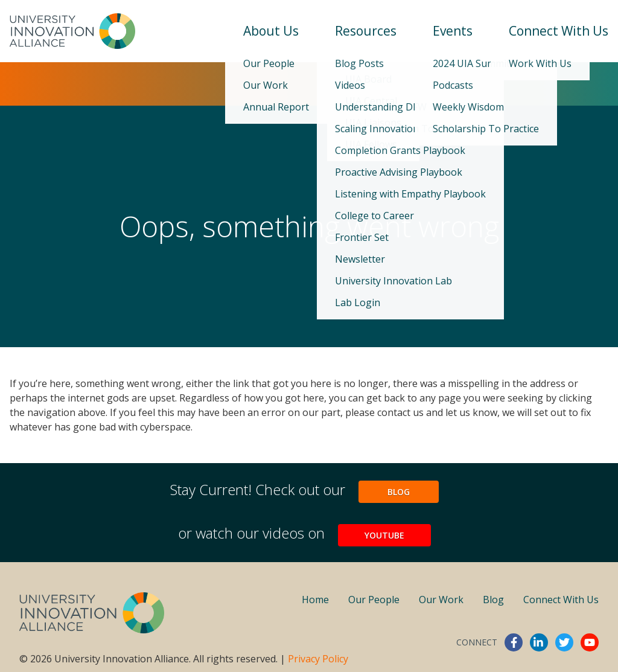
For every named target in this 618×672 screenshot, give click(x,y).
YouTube (384, 535)
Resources (366, 31)
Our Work (441, 600)
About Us (271, 31)
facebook (514, 642)
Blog (399, 492)
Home (315, 600)
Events (453, 31)
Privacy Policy (318, 659)
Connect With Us (559, 31)
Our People (374, 600)
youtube (590, 642)
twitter (564, 642)
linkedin (539, 642)
